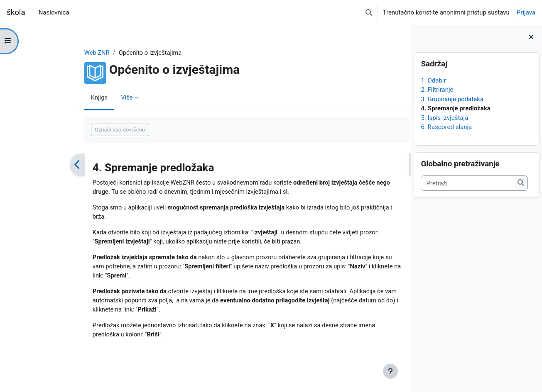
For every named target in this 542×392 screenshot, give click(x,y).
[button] (369, 12)
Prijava (526, 12)
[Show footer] (390, 371)
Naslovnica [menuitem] (54, 12)
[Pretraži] (467, 183)
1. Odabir (433, 80)
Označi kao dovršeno (85, 130)
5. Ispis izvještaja (444, 118)
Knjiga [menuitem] (65, 97)
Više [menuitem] (92, 97)
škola (16, 12)
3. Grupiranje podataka (452, 99)
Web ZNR (62, 53)
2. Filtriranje (437, 90)
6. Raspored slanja (446, 127)
